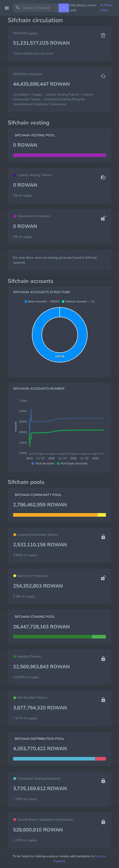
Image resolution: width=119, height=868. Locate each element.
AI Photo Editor (106, 8)
